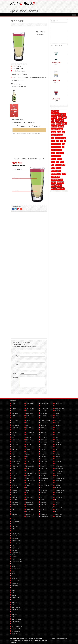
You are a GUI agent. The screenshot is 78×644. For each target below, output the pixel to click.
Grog (64, 144)
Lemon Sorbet (44, 440)
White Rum (14, 617)
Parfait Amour (58, 406)
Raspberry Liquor (59, 471)
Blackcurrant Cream (16, 459)
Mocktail (53, 156)
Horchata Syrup (44, 411)
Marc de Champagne (46, 485)
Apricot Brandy (15, 425)
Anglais (64, 114)
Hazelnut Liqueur (45, 408)
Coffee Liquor (29, 418)
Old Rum (43, 509)
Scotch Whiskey (59, 514)
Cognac (59, 132)
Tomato (14, 576)
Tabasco (14, 566)
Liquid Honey (44, 461)
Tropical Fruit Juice (16, 581)
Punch (63, 165)
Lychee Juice (44, 464)
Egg (27, 457)
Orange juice (44, 514)
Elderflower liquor (30, 461)
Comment (15, 378)
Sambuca (57, 512)
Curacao (28, 442)
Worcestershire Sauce (17, 629)
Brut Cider (14, 478)
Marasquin (43, 483)
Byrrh (13, 481)
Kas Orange (43, 425)
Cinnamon (14, 512)
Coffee (28, 416)
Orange (53, 162)
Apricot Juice (15, 428)
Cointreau (29, 423)
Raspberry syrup (22, 71)
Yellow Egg (14, 634)
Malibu (42, 466)
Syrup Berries (15, 564)
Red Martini (58, 485)
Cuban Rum (29, 437)
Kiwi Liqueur (44, 432)
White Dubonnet (16, 605)
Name (16, 351)
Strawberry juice (16, 538)
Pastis (62, 162)
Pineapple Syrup (59, 445)
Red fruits (59, 168)
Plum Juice (58, 454)
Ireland (57, 150)
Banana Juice (15, 442)
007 (52, 111)
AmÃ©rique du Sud (56, 114)
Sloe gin (14, 524)
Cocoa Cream (30, 404)
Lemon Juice (44, 437)
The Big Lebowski (56, 177)
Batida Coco (15, 449)
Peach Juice (58, 420)
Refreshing (54, 171)
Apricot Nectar (15, 432)
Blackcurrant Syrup (16, 464)
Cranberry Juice (30, 432)
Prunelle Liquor (59, 461)
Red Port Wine (59, 488)
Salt (56, 509)
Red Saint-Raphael (60, 490)
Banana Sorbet (15, 447)
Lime (42, 447)
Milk (42, 497)
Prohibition (58, 165)
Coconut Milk (29, 411)
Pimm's (57, 440)
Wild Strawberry (16, 624)
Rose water (58, 502)
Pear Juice (58, 430)
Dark (52, 138)
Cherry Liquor (15, 502)
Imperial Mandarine (45, 420)
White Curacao (15, 602)
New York (60, 159)
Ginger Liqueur (30, 497)
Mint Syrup (43, 505)
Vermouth (14, 588)
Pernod (57, 437)
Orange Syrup (58, 404)
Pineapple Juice (59, 442)
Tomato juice (15, 578)
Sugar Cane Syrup (16, 548)
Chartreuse (61, 126)
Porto (53, 165)
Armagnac (14, 435)
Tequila (64, 174)
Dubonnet (29, 454)
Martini (62, 153)
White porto (15, 614)
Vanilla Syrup (15, 586)
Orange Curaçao (45, 512)
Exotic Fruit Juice (30, 466)
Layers (53, 153)
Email (15, 356)
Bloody (65, 117)
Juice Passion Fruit (45, 423)
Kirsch (42, 430)
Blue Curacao (15, 466)
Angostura (14, 411)
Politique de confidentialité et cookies (58, 638)
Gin (65, 141)
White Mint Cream (16, 612)
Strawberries (15, 536)
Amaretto (14, 404)
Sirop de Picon (15, 521)
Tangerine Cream (16, 569)
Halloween (54, 147)
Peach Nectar (58, 425)
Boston (57, 120)
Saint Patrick (54, 174)
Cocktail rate (15, 373)
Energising (58, 138)
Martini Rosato (44, 490)
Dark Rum (29, 445)
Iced (52, 150)
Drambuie (29, 447)
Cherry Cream (15, 497)
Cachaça (58, 123)
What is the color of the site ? (15, 363)
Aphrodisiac (54, 117)
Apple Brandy (15, 420)
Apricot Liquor (15, 430)
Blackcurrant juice (16, 461)
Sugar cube (15, 550)
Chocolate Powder (16, 507)
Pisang (57, 449)
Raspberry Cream (59, 466)
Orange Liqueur (44, 517)
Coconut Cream (30, 406)
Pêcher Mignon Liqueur (61, 435)
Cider (13, 509)
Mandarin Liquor (44, 473)
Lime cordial (44, 449)
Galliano (28, 485)
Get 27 (28, 490)
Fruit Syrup (29, 483)
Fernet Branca (30, 469)
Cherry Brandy (15, 495)
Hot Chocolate (44, 413)
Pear (56, 428)
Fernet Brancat (30, 471)
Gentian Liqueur (30, 488)
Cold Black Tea (30, 428)
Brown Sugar (15, 473)
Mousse (59, 156)
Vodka (53, 186)
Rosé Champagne (59, 500)
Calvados (64, 123)
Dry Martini (29, 449)
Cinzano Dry (15, 514)
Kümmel (43, 435)
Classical (53, 132)
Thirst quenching (55, 180)
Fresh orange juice (31, 481)
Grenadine (29, 517)
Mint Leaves (44, 502)
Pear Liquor (58, 432)
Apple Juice (19, 66)
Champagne (54, 126)
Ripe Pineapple (59, 497)
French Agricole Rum (31, 473)
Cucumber (29, 440)
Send (22, 390)
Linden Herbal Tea (45, 459)
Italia (61, 150)
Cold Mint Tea (29, 430)
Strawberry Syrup (16, 543)
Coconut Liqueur (30, 408)
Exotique (64, 138)
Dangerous (60, 135)
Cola (63, 132)
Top (62, 180)
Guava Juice (44, 406)
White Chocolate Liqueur (18, 600)
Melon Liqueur (44, 495)
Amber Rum (15, 408)
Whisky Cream (15, 598)
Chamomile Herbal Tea (17, 488)
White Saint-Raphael (17, 619)
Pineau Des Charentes (60, 447)
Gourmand (54, 144)
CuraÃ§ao (54, 135)
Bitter (13, 454)
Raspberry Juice (59, 469)
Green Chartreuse (30, 507)
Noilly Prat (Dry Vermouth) (47, 507)
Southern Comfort (16, 531)
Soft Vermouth (15, 526)
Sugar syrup (15, 557)
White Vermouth (16, 622)
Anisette (14, 416)
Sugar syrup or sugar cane (18, 559)
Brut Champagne (16, 476)
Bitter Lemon (19, 69)
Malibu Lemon (44, 469)
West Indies (59, 186)
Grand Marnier (30, 502)
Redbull (53, 168)
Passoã (57, 413)
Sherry (13, 519)
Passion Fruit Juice (60, 408)
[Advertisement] (29, 145)
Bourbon (62, 120)
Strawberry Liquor (16, 541)
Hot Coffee (43, 416)
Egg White (29, 459)
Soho (13, 529)
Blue (52, 120)
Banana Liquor (15, 445)
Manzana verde (44, 478)
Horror (59, 147)
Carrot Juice (15, 485)
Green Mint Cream (31, 512)
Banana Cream (15, 440)
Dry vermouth (29, 452)
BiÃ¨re (60, 117)
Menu (74, 15)
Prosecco (57, 459)
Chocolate (54, 129)
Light (57, 153)
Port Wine (57, 457)
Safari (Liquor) (58, 507)
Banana (14, 437)
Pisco (56, 452)
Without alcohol (60, 189)
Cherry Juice (15, 500)
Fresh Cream (29, 476)
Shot (60, 174)
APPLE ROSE (17, 21)
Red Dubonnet (59, 481)
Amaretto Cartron (16, 406)
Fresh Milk (29, 478)
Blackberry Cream (16, 457)
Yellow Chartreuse (16, 631)
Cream (28, 435)
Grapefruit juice (30, 505)
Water (13, 593)
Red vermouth (58, 493)
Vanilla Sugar (15, 583)
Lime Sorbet (44, 454)
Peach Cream (58, 418)
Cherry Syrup (15, 505)
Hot (63, 147)
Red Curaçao (58, 476)
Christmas (60, 129)
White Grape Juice (16, 607)
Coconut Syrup (30, 413)
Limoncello (43, 457)
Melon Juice (43, 493)
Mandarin (43, 471)
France (53, 141)
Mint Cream (43, 500)
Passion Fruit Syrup (60, 411)
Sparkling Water (16, 533)
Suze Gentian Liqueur (17, 562)
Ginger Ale (29, 495)
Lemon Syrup (44, 442)
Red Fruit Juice (59, 483)
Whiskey (53, 189)
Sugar (13, 545)
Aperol (13, 418)
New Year (54, 159)
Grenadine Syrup (45, 404)
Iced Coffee (43, 418)
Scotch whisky (58, 517)
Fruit (61, 141)
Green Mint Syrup (30, 514)
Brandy (53, 123)
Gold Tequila (29, 500)
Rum (59, 171)
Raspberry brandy (59, 464)
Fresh (58, 141)
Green (59, 144)
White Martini (15, 610)
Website (16, 369)
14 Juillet (57, 111)
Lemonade (43, 445)
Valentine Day (61, 183)
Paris (58, 162)
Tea (13, 571)
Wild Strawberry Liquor (17, 626)
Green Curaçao (30, 509)
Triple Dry (54, 183)
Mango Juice (44, 476)
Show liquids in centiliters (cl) (19, 64)
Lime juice (43, 452)
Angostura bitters (16, 413)
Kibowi (42, 428)
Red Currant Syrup (59, 478)
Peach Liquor (58, 423)
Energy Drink (29, 464)
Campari (14, 483)
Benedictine (15, 452)
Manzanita (43, 481)
